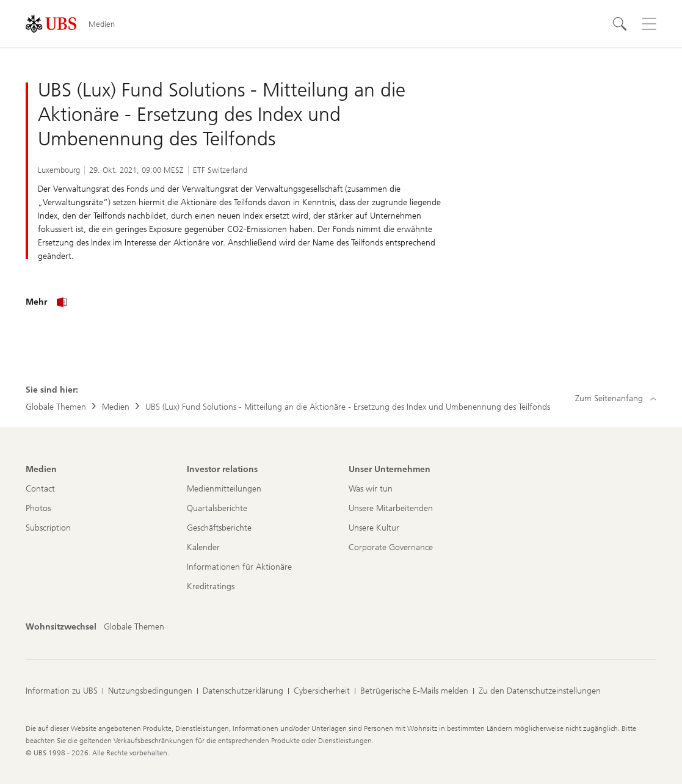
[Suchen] (620, 24)
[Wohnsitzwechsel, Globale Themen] (134, 627)
